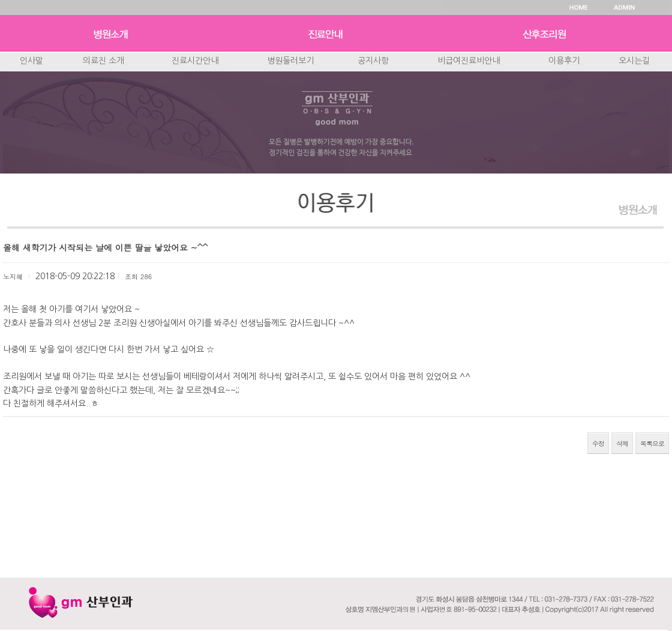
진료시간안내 (195, 61)
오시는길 (634, 61)
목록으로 (652, 443)
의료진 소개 (103, 61)
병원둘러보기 (290, 61)
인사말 (31, 61)
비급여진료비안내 (469, 61)
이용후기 (564, 61)
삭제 (622, 443)
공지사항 (373, 61)
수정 (598, 443)
